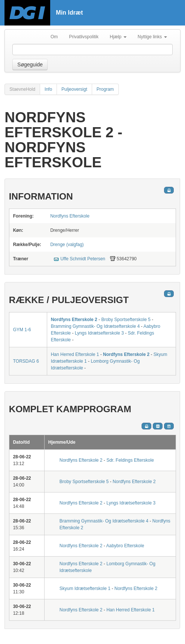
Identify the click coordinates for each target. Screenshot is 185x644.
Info (48, 89)
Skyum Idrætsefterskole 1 (85, 588)
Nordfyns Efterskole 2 (74, 320)
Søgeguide (30, 65)
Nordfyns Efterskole (70, 216)
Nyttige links (152, 37)
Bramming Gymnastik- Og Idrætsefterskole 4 (95, 326)
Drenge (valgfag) (67, 245)
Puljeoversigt (74, 89)
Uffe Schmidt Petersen (83, 259)
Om (54, 37)
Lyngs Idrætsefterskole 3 (99, 333)
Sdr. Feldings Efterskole (130, 460)
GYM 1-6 (22, 330)
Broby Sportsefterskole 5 (126, 320)
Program (105, 89)
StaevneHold (22, 89)
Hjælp (118, 37)
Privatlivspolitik (84, 37)
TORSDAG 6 (26, 361)
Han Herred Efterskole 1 (75, 354)
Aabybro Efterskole (125, 546)
